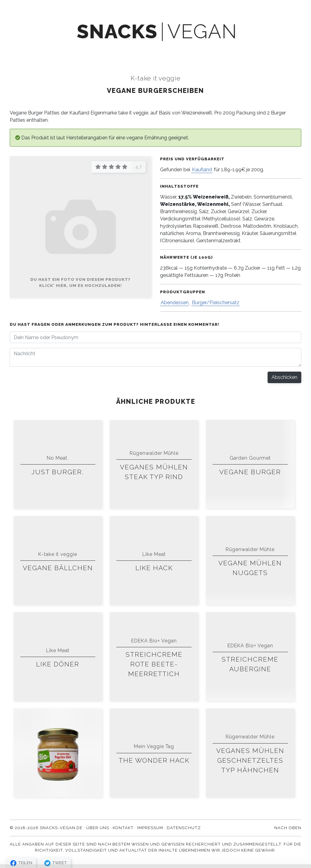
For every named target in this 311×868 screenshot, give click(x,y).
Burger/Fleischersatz (216, 303)
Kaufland (202, 170)
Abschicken (284, 377)
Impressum (150, 828)
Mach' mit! (102, 49)
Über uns (213, 49)
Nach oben (288, 828)
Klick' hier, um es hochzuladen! (80, 285)
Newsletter (145, 49)
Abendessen (175, 303)
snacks (117, 32)
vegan (202, 32)
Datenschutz (184, 828)
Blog (181, 49)
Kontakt (250, 49)
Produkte (63, 49)
